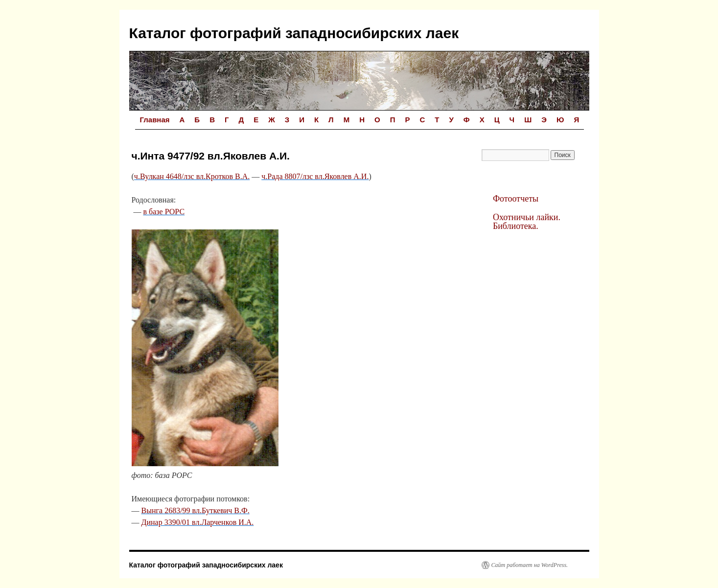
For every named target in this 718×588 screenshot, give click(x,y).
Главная (155, 120)
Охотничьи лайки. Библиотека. (527, 222)
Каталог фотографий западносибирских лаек (294, 33)
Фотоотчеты (516, 199)
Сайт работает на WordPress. (530, 565)
